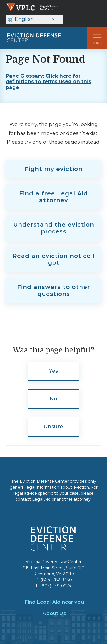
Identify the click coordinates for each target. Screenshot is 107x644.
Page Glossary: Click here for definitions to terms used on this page (49, 82)
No (54, 399)
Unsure (53, 426)
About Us (54, 613)
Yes (53, 371)
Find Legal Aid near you (54, 602)
